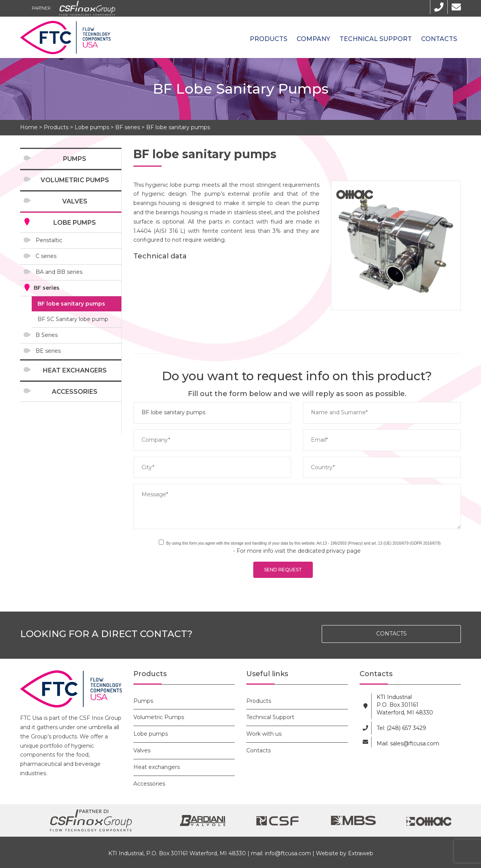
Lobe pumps (92, 127)
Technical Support (376, 39)
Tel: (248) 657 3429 (401, 728)
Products (269, 39)
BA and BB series (59, 272)
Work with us (264, 734)
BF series (128, 127)
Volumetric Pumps (75, 180)
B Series (47, 335)
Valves (75, 201)
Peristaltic (49, 240)
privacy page (344, 551)
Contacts (439, 39)
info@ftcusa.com (288, 853)
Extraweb (361, 853)
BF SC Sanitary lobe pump (73, 319)
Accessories (75, 392)
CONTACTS (391, 634)
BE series (48, 351)
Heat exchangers (75, 370)
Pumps (75, 159)
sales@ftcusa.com (415, 743)
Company (313, 39)
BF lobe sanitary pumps (178, 127)
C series (46, 256)
